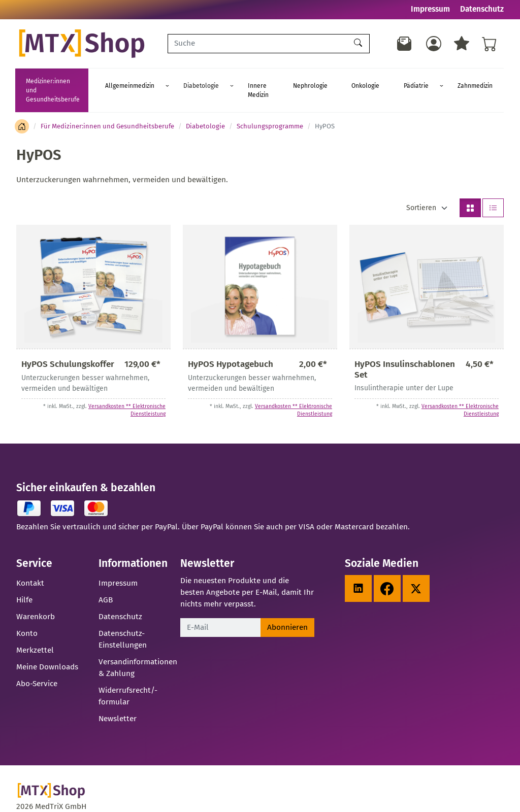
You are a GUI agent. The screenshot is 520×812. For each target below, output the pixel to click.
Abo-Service (37, 665)
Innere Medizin (291, 81)
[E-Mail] (220, 609)
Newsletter (118, 700)
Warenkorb (36, 598)
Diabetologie (238, 81)
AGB (106, 582)
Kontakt (30, 565)
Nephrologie (338, 81)
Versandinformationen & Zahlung (138, 649)
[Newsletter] (405, 44)
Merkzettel (35, 632)
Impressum (430, 9)
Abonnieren (287, 609)
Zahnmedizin (460, 81)
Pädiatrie (415, 81)
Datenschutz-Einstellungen (123, 621)
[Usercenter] (434, 44)
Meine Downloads (47, 649)
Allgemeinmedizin (181, 81)
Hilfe (24, 582)
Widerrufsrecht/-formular (128, 678)
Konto (27, 615)
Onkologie (379, 81)
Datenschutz (482, 9)
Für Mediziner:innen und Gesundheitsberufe (107, 108)
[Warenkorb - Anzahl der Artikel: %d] (490, 44)
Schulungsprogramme (270, 108)
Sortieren (421, 190)
